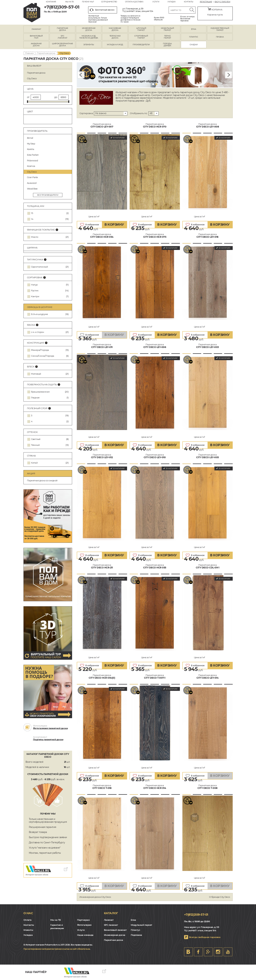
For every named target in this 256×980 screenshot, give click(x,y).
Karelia (48, 149)
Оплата (27, 920)
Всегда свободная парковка (205, 937)
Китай (34, 463)
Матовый (36, 374)
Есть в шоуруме (39, 314)
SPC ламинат (111, 925)
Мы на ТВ (69, 2)
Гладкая (35, 398)
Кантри (35, 296)
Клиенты (28, 930)
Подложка (136, 935)
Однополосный (39, 267)
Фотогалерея (84, 925)
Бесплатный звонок (102, 10)
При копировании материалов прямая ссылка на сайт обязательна (57, 949)
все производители (48, 195)
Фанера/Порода (40, 350)
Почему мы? (88, 2)
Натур (34, 285)
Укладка (172, 2)
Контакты (189, 2)
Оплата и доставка (134, 2)
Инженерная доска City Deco (95, 897)
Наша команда (85, 935)
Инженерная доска (115, 935)
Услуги (156, 2)
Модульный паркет (141, 925)
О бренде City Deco (219, 897)
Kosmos (48, 166)
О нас (28, 913)
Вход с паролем (222, 2)
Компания (51, 2)
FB (198, 952)
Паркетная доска (46, 53)
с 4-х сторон (38, 332)
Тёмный (35, 445)
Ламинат (109, 920)
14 (32, 219)
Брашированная (40, 392)
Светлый (36, 439)
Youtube (228, 952)
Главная (29, 53)
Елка (133, 920)
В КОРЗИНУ (114, 225)
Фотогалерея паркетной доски (50, 728)
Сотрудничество (109, 2)
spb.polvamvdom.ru (32, 13)
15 (32, 213)
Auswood (48, 183)
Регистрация (206, 2)
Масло (35, 237)
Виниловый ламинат (115, 930)
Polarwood (48, 160)
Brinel (48, 138)
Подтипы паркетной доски (48, 739)
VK (188, 952)
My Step (48, 144)
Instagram (218, 952)
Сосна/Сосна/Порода (42, 356)
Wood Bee (48, 189)
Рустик (35, 291)
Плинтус (136, 930)
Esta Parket (48, 155)
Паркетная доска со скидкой (42, 480)
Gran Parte (48, 177)
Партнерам (83, 920)
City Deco (48, 172)
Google (208, 952)
